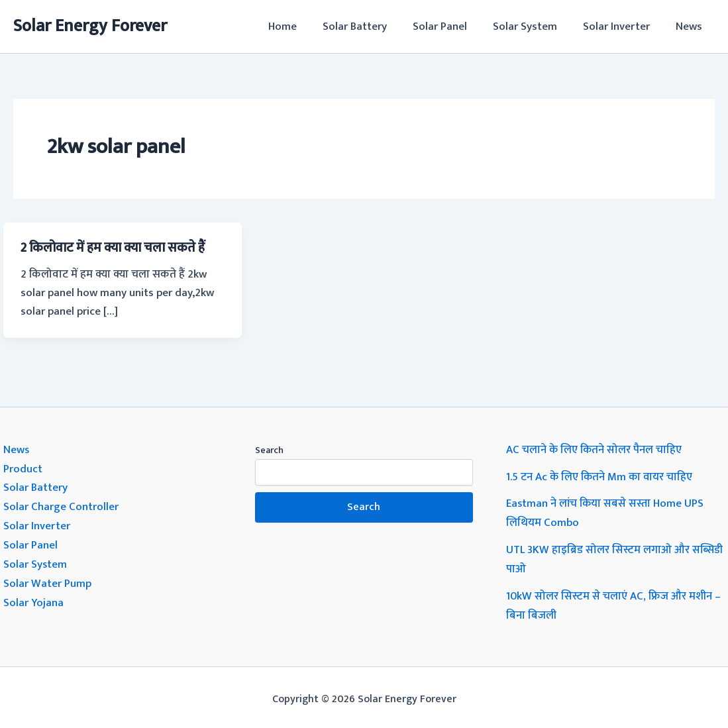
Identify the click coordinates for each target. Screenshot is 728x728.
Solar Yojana (34, 598)
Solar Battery (369, 26)
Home (300, 26)
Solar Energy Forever (90, 26)
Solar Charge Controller (61, 505)
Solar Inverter (621, 26)
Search (269, 449)
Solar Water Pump (47, 579)
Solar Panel (451, 26)
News (690, 26)
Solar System (533, 26)
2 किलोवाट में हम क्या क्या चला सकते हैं (117, 248)
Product (23, 468)
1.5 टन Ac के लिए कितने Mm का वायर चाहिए (600, 476)
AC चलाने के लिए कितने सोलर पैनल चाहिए (595, 449)
